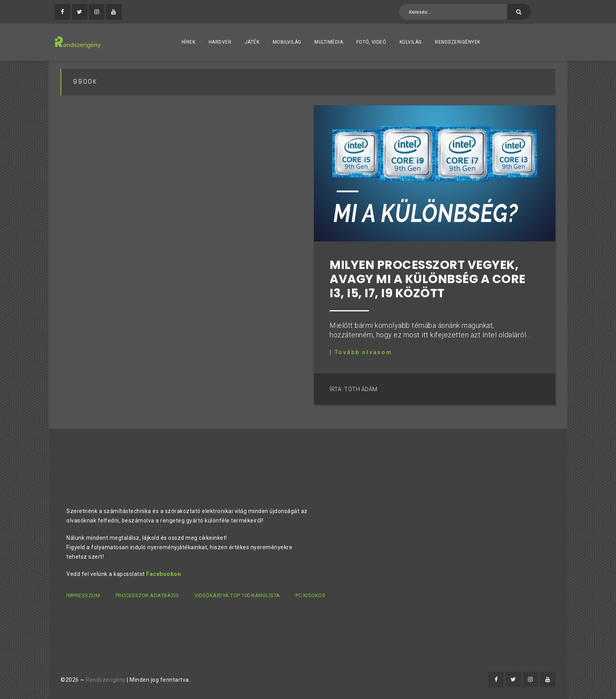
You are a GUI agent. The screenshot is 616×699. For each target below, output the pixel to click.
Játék (252, 42)
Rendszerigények (458, 42)
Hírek (189, 42)
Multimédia (329, 42)
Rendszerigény (106, 680)
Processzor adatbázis (147, 595)
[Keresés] (519, 12)
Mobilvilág (287, 42)
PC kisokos (310, 595)
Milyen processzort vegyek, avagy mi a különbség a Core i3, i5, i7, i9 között (428, 279)
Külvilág (411, 42)
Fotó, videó (371, 42)
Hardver (220, 42)
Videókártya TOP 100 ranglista (237, 595)
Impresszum (83, 595)
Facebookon (163, 574)
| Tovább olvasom (361, 352)
